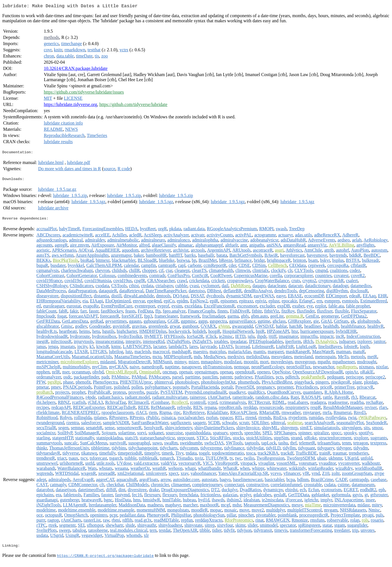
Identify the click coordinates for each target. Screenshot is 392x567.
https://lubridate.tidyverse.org (70, 106)
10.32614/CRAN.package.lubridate (76, 69)
